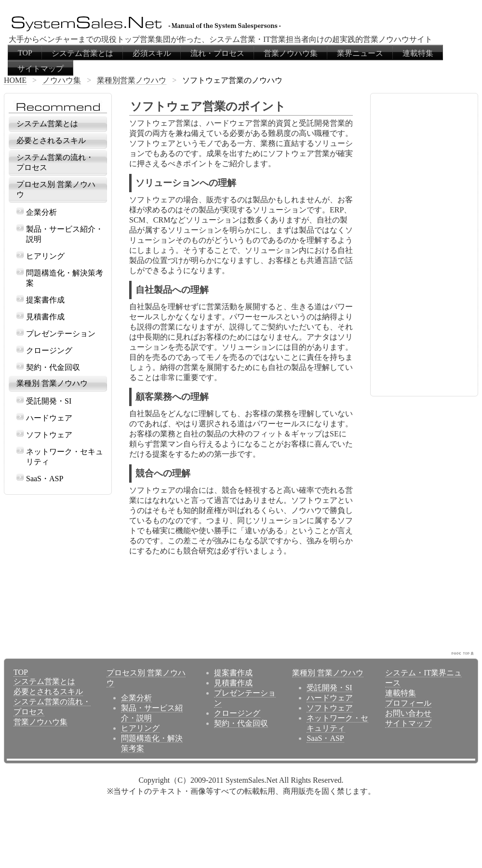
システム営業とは (82, 53)
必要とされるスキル (51, 140)
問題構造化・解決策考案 (65, 278)
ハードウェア (49, 418)
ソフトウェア (49, 435)
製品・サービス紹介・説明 (65, 234)
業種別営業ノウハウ (132, 80)
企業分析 (41, 212)
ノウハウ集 (62, 80)
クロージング (49, 350)
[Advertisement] (174, 611)
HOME (15, 80)
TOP (25, 53)
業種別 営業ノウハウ (52, 383)
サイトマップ (40, 69)
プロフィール (408, 703)
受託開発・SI (49, 401)
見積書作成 (45, 317)
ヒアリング (45, 256)
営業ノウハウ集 (291, 53)
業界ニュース (360, 53)
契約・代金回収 (53, 367)
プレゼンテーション (61, 334)
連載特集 (418, 53)
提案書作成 (45, 300)
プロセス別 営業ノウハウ (56, 189)
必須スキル (152, 53)
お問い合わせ (408, 713)
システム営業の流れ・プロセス (55, 162)
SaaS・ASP (45, 479)
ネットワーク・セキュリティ (65, 457)
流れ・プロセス (217, 53)
